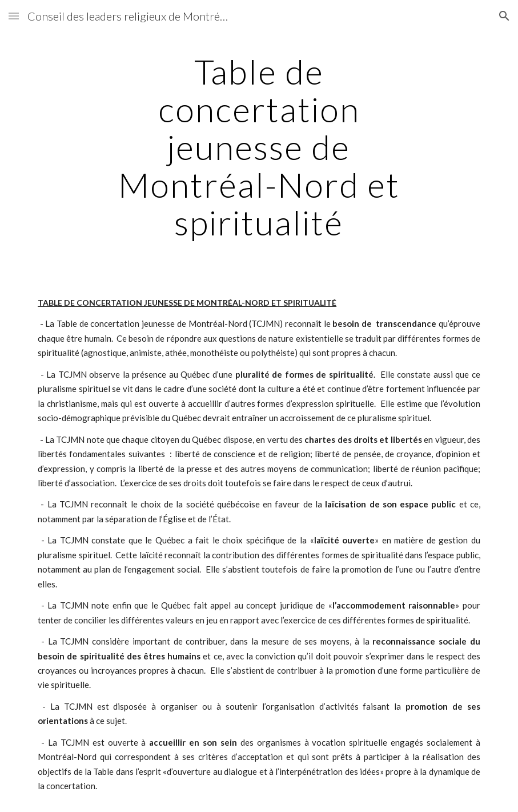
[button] (14, 16)
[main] (259, 147)
